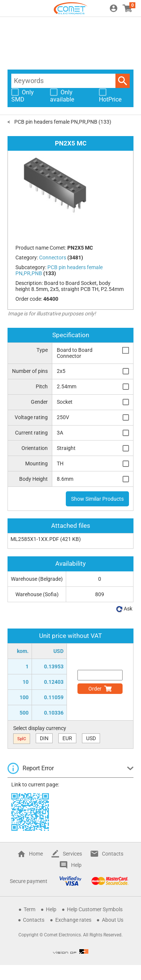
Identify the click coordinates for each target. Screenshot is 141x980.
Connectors (53, 257)
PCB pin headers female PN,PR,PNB (56, 122)
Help (76, 865)
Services (72, 854)
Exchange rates (73, 920)
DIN (44, 738)
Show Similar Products (97, 499)
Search (123, 81)
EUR (67, 738)
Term (30, 909)
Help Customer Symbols (95, 909)
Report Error (38, 768)
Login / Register (114, 8)
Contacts (113, 854)
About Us (113, 920)
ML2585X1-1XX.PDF (35, 539)
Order (95, 689)
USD (91, 738)
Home (36, 854)
